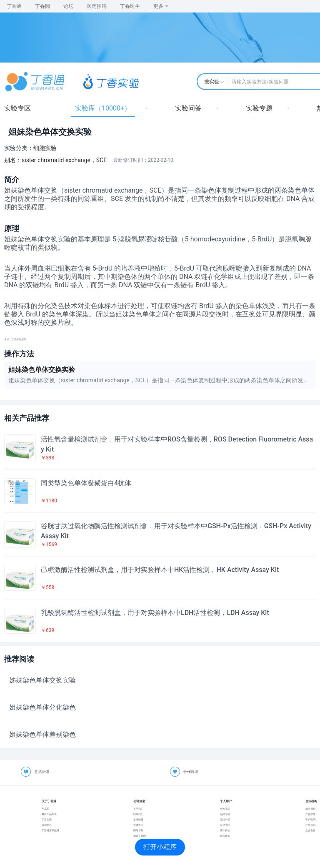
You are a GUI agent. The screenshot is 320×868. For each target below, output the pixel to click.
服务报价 (310, 809)
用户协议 (225, 830)
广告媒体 (310, 814)
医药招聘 (97, 6)
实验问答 (188, 108)
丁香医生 (130, 6)
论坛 (68, 6)
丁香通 (14, 6)
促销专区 (225, 825)
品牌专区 (225, 814)
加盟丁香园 (140, 836)
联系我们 (138, 814)
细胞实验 (45, 148)
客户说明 (310, 819)
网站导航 (138, 830)
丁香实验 (47, 819)
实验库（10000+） (103, 108)
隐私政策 (225, 836)
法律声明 (138, 825)
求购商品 (225, 809)
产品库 (45, 809)
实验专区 (17, 108)
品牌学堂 (225, 819)
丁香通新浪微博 (50, 830)
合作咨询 (191, 772)
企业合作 (310, 830)
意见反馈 (42, 772)
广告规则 (310, 825)
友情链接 (138, 819)
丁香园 (42, 6)
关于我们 (138, 809)
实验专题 (259, 108)
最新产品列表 (49, 814)
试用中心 (47, 825)
